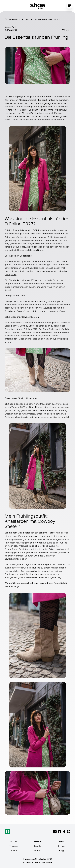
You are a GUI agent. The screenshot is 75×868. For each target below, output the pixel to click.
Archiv (14, 841)
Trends (37, 851)
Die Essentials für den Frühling (47, 19)
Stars (61, 841)
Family (38, 846)
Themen (14, 846)
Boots (40, 250)
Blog (27, 19)
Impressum (28, 862)
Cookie (49, 862)
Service (37, 841)
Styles (61, 846)
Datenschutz (39, 862)
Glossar (14, 851)
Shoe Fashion (14, 19)
